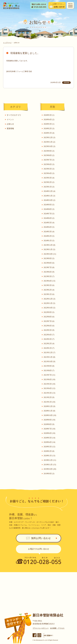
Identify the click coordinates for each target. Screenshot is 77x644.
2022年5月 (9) (49, 330)
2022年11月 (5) (49, 303)
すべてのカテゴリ (14, 115)
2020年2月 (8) (49, 451)
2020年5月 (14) (50, 438)
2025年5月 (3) (49, 169)
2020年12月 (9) (50, 406)
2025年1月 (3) (49, 187)
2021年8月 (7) (49, 371)
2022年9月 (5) (49, 312)
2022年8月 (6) (49, 317)
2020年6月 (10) (50, 433)
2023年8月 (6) (49, 263)
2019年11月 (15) (50, 465)
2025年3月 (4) (49, 178)
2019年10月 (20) (50, 469)
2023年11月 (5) (49, 249)
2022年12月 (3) (50, 299)
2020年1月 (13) (50, 456)
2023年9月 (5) (49, 258)
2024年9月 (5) (49, 205)
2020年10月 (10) (50, 415)
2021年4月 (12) (50, 388)
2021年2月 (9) (49, 397)
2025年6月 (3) (49, 164)
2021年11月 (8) (49, 357)
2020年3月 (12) (50, 447)
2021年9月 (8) (49, 366)
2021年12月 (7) (50, 353)
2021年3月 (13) (50, 393)
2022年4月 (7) (49, 335)
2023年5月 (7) (49, 276)
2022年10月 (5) (50, 308)
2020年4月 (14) (50, 442)
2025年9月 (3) (49, 151)
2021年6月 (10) (50, 379)
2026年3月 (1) (49, 124)
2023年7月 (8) (49, 267)
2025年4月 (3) (49, 173)
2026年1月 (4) (49, 133)
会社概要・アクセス (57, 629)
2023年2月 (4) (49, 290)
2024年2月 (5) (49, 236)
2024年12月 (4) (50, 191)
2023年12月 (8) (50, 245)
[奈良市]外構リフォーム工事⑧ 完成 (19, 71)
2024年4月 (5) (49, 227)
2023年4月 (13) (50, 281)
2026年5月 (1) (49, 115)
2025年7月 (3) (49, 160)
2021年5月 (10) (50, 384)
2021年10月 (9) (50, 362)
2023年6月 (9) (49, 272)
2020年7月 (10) (50, 429)
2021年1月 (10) (50, 402)
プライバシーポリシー (41, 629)
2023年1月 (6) (49, 294)
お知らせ (11, 124)
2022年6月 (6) (49, 326)
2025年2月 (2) (49, 182)
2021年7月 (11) (49, 375)
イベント (11, 120)
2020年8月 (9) (49, 424)
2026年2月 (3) (49, 129)
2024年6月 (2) (49, 218)
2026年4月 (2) (49, 120)
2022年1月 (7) (49, 348)
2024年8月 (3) (49, 209)
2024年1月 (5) (49, 241)
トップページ (7, 43)
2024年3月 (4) (49, 232)
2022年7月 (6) (49, 321)
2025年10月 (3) (50, 146)
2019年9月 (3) (49, 474)
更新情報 (11, 129)
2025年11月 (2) (49, 142)
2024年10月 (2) (50, 200)
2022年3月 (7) (49, 339)
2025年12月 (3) (50, 138)
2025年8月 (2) (49, 155)
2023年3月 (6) (49, 285)
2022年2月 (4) (49, 344)
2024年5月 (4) (49, 223)
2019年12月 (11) (50, 460)
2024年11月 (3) (49, 196)
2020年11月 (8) (49, 411)
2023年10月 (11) (50, 254)
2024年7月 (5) (49, 214)
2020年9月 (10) (50, 420)
